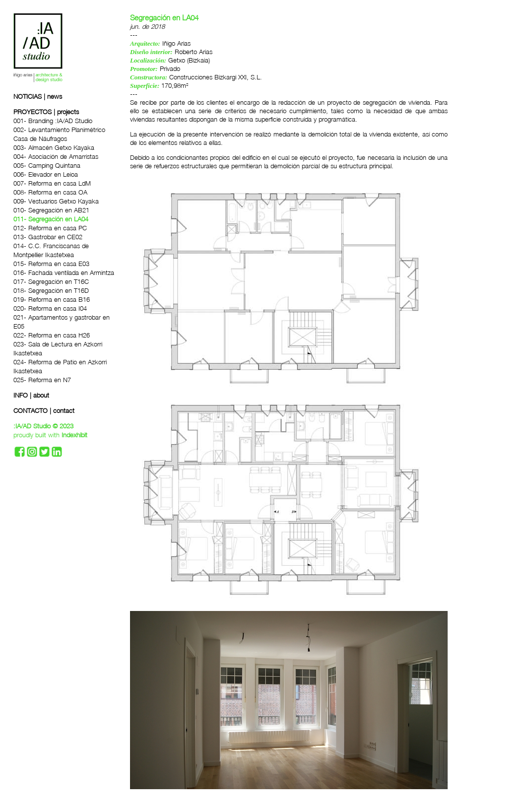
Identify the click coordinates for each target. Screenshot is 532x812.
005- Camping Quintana (47, 165)
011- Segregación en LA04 (51, 219)
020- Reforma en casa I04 (50, 308)
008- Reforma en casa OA (50, 192)
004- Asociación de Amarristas (56, 156)
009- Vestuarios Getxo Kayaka (56, 201)
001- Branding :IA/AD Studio (53, 121)
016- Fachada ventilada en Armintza (64, 272)
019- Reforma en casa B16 (52, 299)
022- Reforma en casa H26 (52, 335)
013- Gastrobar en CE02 (48, 237)
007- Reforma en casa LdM (52, 183)
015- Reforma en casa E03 (51, 264)
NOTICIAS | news (38, 96)
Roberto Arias (194, 52)
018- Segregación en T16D (51, 290)
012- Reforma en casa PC (50, 228)
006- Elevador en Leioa (46, 174)
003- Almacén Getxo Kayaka (54, 147)
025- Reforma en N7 (42, 380)
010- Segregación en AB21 (51, 210)
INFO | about (31, 395)
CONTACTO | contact (44, 410)
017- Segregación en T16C (51, 281)
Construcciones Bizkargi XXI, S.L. (216, 77)
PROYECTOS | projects (46, 112)
